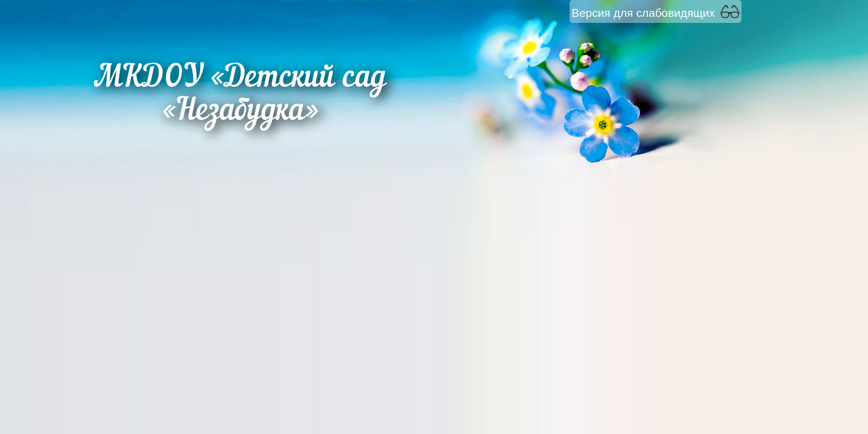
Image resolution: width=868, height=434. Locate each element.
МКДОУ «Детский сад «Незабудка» (240, 95)
